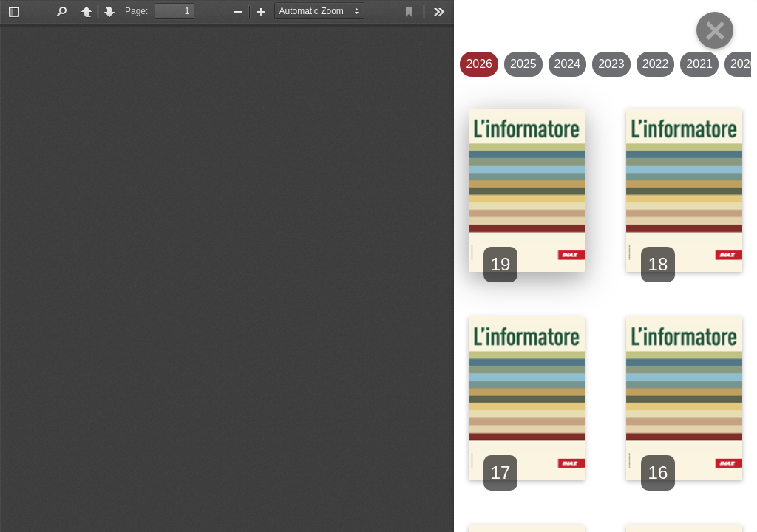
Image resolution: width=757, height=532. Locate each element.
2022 (656, 64)
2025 (523, 64)
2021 (699, 64)
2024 (568, 64)
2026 (479, 64)
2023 (611, 64)
